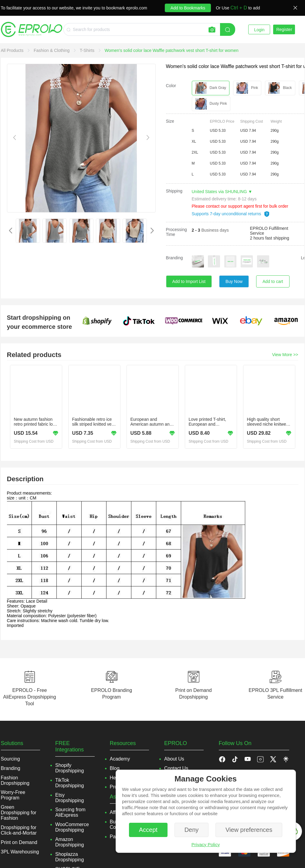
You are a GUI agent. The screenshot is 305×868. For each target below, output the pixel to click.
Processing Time (176, 232)
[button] (235, 759)
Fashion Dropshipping (15, 780)
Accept (148, 830)
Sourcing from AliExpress (70, 812)
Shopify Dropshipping (69, 768)
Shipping (174, 191)
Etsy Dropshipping (69, 798)
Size (170, 121)
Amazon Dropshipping (69, 842)
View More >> (285, 355)
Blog (115, 768)
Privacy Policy (206, 844)
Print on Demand (19, 842)
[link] (13, 50)
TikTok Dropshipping (69, 783)
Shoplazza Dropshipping (69, 857)
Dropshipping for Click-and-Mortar (19, 830)
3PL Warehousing (20, 852)
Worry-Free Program (13, 795)
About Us (174, 759)
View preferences (249, 830)
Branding (175, 258)
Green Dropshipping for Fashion (19, 813)
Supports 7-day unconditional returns (231, 214)
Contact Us (176, 768)
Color (171, 86)
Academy (120, 759)
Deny (192, 830)
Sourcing (10, 759)
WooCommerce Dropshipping (72, 827)
